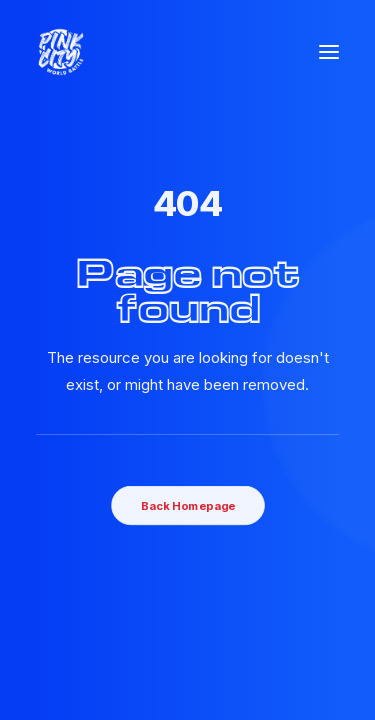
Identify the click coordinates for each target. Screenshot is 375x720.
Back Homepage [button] (187, 505)
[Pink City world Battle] (61, 52)
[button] (329, 52)
